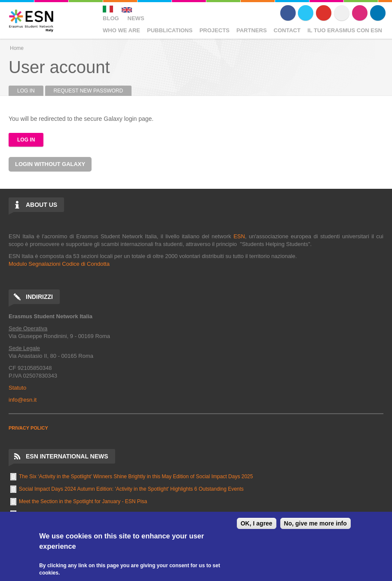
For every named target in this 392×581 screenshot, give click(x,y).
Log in (30, 91)
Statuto (17, 388)
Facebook (288, 13)
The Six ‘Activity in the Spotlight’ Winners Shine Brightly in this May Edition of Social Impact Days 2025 (136, 476)
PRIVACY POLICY (28, 428)
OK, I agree (257, 523)
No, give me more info (315, 523)
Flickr (342, 13)
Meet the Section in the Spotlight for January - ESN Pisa (83, 501)
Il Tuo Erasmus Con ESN (345, 30)
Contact (287, 30)
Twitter (306, 13)
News (136, 18)
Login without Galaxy (50, 164)
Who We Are (121, 30)
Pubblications (170, 30)
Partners (252, 30)
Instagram (360, 13)
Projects (214, 30)
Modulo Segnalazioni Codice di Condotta (59, 264)
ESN (239, 236)
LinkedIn (378, 13)
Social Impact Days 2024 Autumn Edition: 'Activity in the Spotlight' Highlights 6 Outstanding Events (131, 489)
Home (17, 48)
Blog (111, 18)
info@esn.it (23, 400)
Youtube (324, 13)
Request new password (89, 91)
